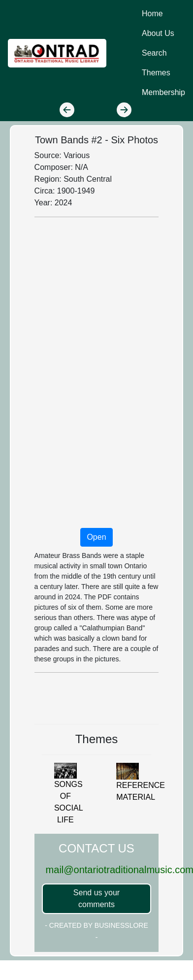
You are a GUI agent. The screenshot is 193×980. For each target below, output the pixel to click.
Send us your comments (96, 898)
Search (154, 53)
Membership (163, 92)
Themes (156, 73)
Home (152, 14)
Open (96, 537)
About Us (158, 33)
